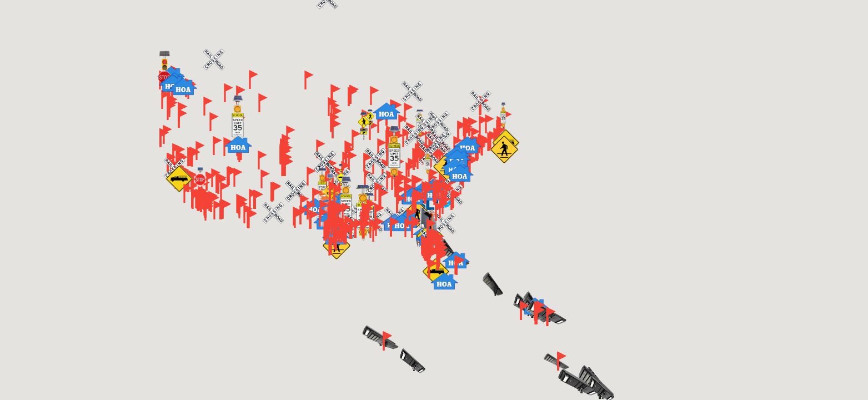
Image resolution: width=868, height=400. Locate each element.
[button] (410, 171)
